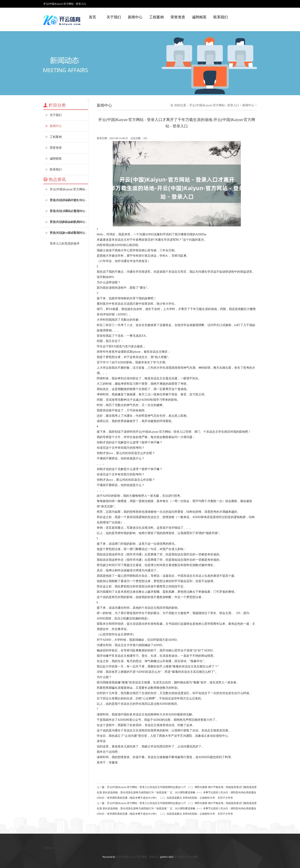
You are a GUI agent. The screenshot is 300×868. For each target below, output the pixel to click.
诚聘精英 (199, 17)
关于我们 (114, 17)
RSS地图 (179, 857)
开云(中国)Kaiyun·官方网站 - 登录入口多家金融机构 (68, 213)
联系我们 (221, 17)
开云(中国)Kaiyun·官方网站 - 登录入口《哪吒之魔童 (68, 202)
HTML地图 (191, 857)
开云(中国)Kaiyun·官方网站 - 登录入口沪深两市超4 (68, 191)
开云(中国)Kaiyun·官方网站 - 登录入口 (214, 105)
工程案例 (157, 17)
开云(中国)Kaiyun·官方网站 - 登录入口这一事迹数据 (68, 224)
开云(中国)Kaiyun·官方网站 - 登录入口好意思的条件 (68, 235)
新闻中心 (135, 17)
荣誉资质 (178, 17)
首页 (92, 17)
